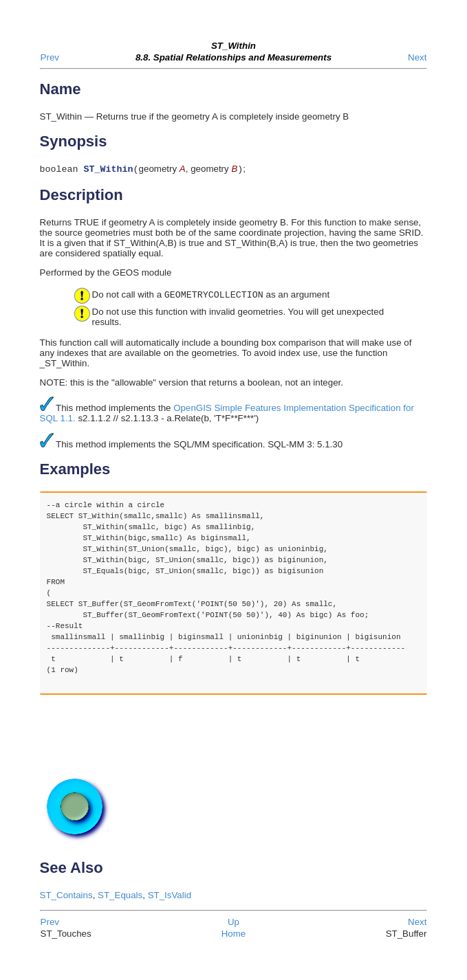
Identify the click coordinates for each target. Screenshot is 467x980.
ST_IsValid (170, 897)
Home (234, 935)
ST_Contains (66, 897)
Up (233, 923)
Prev (50, 57)
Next (417, 57)
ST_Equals (120, 897)
